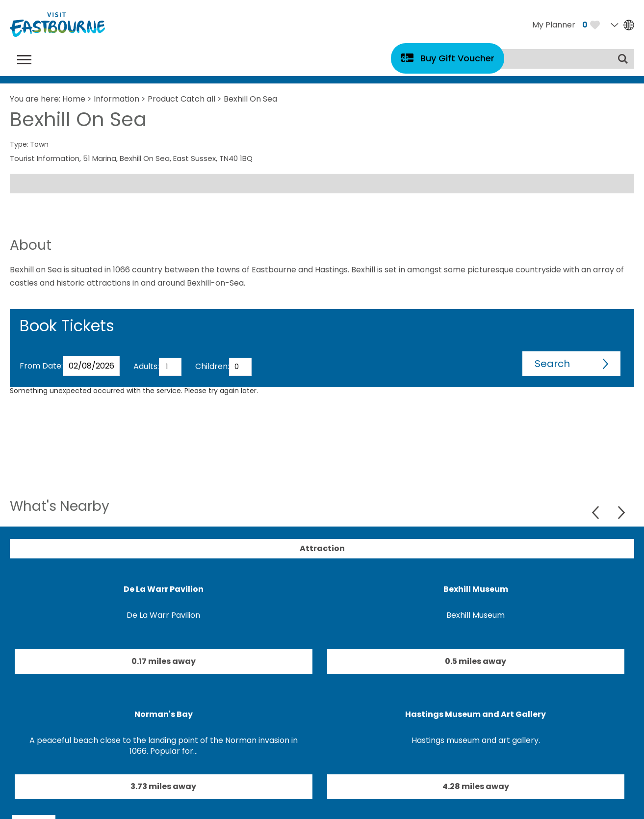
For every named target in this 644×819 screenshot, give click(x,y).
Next (621, 513)
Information (116, 99)
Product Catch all (181, 99)
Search (552, 364)
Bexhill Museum (476, 589)
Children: (212, 366)
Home (74, 99)
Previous (597, 513)
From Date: (41, 366)
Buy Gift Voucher (457, 58)
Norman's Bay (164, 714)
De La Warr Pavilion (164, 589)
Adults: (146, 366)
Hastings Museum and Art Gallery (476, 714)
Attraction (322, 548)
